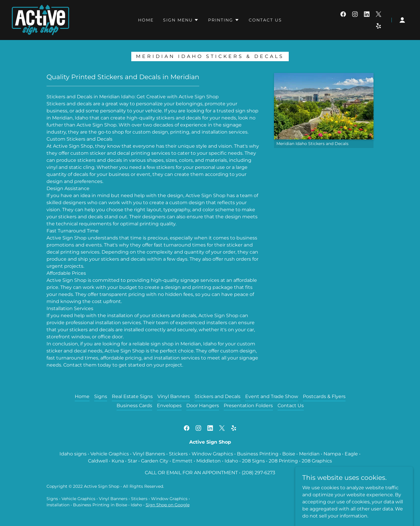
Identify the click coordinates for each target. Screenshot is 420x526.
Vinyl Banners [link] (174, 396)
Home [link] (146, 20)
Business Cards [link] (134, 406)
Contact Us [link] (265, 20)
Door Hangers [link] (203, 406)
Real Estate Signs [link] (132, 396)
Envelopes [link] (169, 406)
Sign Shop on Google (168, 505)
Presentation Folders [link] (248, 406)
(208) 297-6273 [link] (258, 473)
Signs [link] (101, 396)
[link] (40, 20)
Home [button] (82, 396)
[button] (181, 20)
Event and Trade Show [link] (272, 396)
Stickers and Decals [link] (218, 396)
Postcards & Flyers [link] (324, 396)
